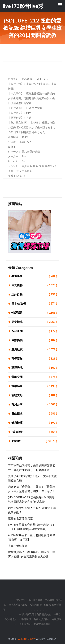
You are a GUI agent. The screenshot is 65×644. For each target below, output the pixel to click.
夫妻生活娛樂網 (18, 546)
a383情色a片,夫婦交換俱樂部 (35, 624)
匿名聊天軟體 (35, 600)
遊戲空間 (34, 377)
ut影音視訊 (25, 619)
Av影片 (34, 441)
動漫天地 (34, 368)
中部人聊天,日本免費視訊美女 (35, 614)
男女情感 (34, 322)
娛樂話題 (34, 386)
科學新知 (34, 359)
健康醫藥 (34, 423)
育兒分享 (34, 404)
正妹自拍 (34, 295)
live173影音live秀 (26, 639)
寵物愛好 (34, 395)
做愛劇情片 (11, 619)
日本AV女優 (34, 304)
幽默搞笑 (34, 340)
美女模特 (34, 285)
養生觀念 (34, 414)
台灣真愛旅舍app (18, 605)
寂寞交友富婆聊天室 (20, 519)
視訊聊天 (34, 432)
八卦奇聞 (34, 331)
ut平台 (57, 614)
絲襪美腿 (34, 276)
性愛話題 (34, 313)
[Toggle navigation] (60, 5)
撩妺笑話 (21, 600)
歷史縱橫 (34, 349)
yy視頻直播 (36, 605)
